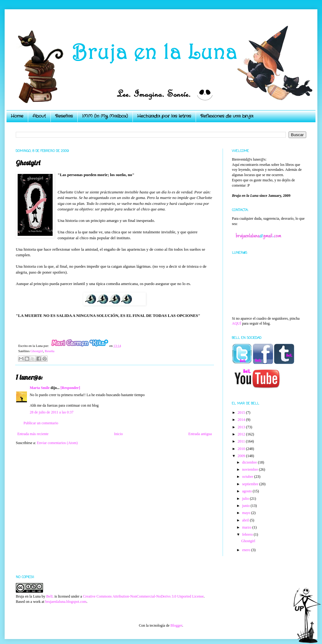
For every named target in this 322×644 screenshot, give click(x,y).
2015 (242, 413)
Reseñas (64, 116)
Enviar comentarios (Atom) (57, 443)
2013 (242, 427)
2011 (242, 441)
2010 (242, 449)
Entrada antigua (200, 434)
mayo (247, 513)
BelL (50, 596)
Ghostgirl (37, 351)
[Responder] (70, 388)
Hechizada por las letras (164, 116)
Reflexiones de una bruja (227, 116)
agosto (247, 491)
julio (246, 499)
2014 (242, 420)
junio (246, 506)
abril (246, 520)
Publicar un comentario (41, 423)
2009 (242, 456)
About (39, 116)
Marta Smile (40, 388)
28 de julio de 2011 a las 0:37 (52, 412)
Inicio (118, 434)
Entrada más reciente (33, 434)
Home (17, 116)
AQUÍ (237, 323)
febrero (248, 534)
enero (247, 550)
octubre (248, 477)
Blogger (176, 625)
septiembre (251, 484)
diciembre (250, 462)
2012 (242, 434)
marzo (247, 527)
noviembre (250, 469)
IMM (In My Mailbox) (105, 116)
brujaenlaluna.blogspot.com (66, 602)
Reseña (49, 351)
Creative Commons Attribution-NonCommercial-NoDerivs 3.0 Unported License (143, 596)
